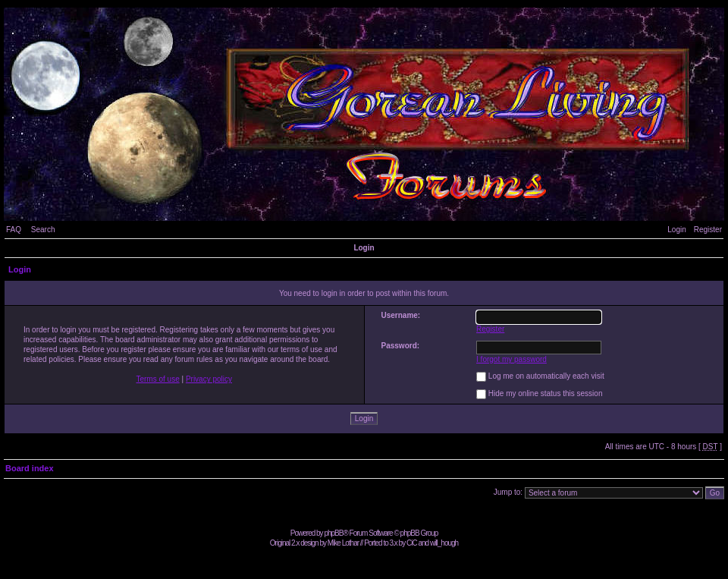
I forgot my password (511, 359)
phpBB (333, 533)
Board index (30, 468)
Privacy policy (209, 379)
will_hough (444, 543)
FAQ (14, 230)
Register (708, 230)
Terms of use (157, 379)
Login (676, 230)
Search (43, 230)
